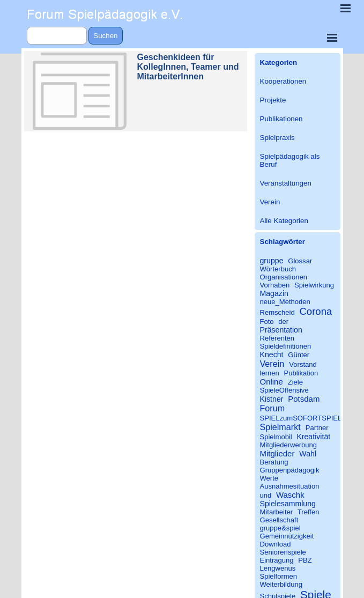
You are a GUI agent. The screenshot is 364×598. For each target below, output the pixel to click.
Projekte (273, 100)
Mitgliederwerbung (289, 445)
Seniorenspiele (283, 552)
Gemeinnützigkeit (287, 536)
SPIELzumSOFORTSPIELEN (306, 418)
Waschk (290, 495)
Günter (299, 355)
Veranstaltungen (286, 183)
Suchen (105, 36)
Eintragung (277, 560)
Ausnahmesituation (290, 486)
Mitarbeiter (277, 512)
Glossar (300, 261)
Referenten (277, 338)
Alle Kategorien (284, 221)
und (266, 495)
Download (276, 544)
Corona (315, 311)
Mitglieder (277, 453)
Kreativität (313, 437)
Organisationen (284, 277)
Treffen (309, 512)
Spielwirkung (314, 285)
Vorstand (303, 364)
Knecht (272, 355)
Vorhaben (275, 285)
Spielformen (279, 576)
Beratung (274, 462)
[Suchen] (57, 36)
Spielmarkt (280, 427)
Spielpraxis (277, 138)
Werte (269, 478)
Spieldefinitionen (286, 346)
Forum (273, 408)
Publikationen (281, 119)
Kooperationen (283, 81)
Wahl (308, 454)
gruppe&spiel (280, 528)
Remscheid (277, 312)
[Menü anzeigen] (332, 38)
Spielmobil (276, 437)
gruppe (272, 261)
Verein (270, 202)
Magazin (274, 293)
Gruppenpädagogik (290, 470)
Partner (317, 428)
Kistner (272, 399)
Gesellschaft (279, 520)
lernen (270, 373)
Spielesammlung (288, 504)
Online (272, 382)
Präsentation (281, 330)
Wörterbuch (278, 269)
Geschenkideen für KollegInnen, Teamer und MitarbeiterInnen (188, 67)
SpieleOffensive (284, 390)
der (283, 322)
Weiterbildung (281, 584)
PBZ (305, 560)
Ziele (295, 382)
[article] (136, 91)
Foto (267, 322)
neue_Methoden (285, 302)
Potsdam (304, 399)
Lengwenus (278, 568)
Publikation (301, 373)
